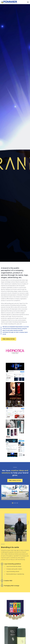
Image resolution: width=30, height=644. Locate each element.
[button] (13, 503)
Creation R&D (7, 581)
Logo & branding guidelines (11, 564)
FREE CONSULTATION (9, 339)
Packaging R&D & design (10, 586)
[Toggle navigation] (28, 2)
